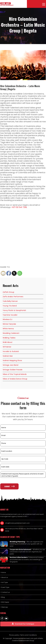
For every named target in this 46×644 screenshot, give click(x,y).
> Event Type (5, 587)
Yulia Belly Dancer (10, 301)
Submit (9, 486)
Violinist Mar (8, 356)
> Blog (3, 597)
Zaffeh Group (8, 292)
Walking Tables (9, 338)
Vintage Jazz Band (10, 365)
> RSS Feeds (5, 602)
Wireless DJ (7, 319)
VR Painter (7, 347)
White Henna (8, 329)
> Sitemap (4, 607)
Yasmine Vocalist (10, 315)
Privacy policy (14, 635)
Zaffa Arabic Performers (13, 297)
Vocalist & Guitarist (11, 351)
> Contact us (5, 592)
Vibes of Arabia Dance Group (15, 379)
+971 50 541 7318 (19, 207)
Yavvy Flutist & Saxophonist (14, 310)
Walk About (8, 342)
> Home (3, 572)
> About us (4, 577)
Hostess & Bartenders (19, 557)
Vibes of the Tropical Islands (15, 374)
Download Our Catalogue (23, 624)
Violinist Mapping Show (12, 360)
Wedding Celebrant (11, 333)
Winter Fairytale (9, 324)
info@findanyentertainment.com (17, 523)
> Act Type (4, 582)
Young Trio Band (10, 306)
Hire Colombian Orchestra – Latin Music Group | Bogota (20, 87)
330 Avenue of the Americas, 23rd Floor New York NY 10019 (24, 530)
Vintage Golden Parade (13, 370)
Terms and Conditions (28, 635)
